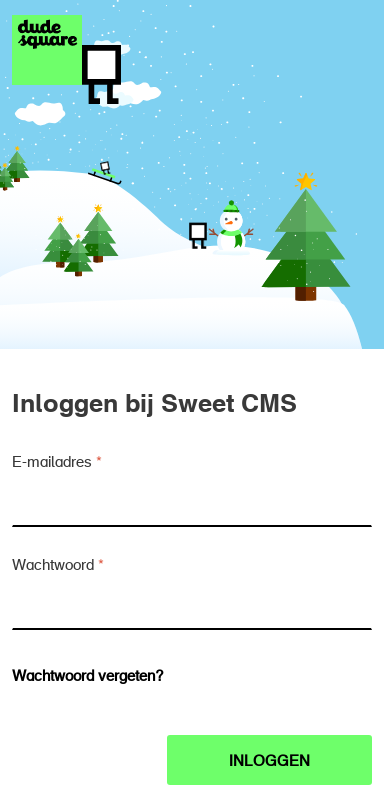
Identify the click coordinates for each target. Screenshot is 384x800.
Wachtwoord (53, 566)
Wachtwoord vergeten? (88, 677)
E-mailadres (52, 463)
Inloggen (269, 762)
